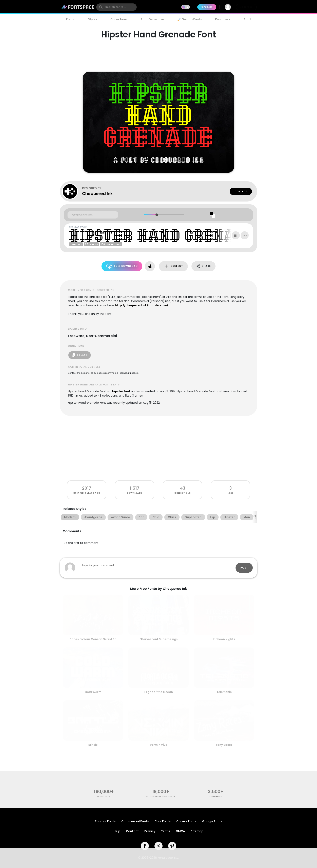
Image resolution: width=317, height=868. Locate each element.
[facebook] (145, 846)
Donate (80, 355)
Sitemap (197, 831)
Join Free (246, 7)
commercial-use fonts (161, 797)
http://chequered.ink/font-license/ (142, 305)
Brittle (93, 745)
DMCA (180, 831)
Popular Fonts (105, 821)
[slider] (157, 215)
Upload (207, 7)
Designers (223, 19)
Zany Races (224, 745)
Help (117, 831)
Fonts (70, 19)
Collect (173, 266)
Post (244, 568)
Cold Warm (93, 692)
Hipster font (121, 391)
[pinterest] (172, 846)
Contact (241, 191)
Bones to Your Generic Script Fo (93, 639)
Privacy (150, 831)
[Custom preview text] (93, 215)
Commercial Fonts (135, 821)
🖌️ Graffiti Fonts (190, 19)
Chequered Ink (97, 194)
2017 (87, 488)
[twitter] (158, 846)
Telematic (224, 692)
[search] (116, 7)
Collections (119, 19)
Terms (166, 831)
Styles (92, 19)
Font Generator (153, 19)
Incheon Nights (224, 639)
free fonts (104, 797)
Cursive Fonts (186, 821)
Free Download (122, 266)
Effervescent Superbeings (159, 639)
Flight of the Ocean (159, 692)
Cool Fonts (163, 821)
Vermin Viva (159, 745)
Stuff (247, 19)
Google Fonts (212, 821)
